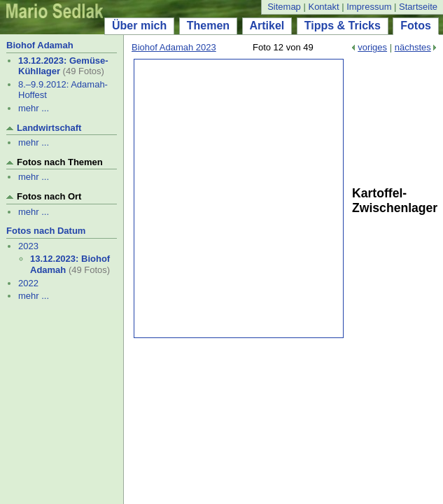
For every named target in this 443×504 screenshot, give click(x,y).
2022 (28, 283)
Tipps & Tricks (343, 26)
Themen (208, 26)
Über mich (139, 26)
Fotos (416, 26)
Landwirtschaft (49, 128)
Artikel (267, 26)
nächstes (413, 47)
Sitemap (284, 7)
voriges (372, 47)
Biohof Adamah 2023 (174, 47)
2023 (28, 246)
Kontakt (323, 7)
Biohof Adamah (40, 45)
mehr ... (34, 108)
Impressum (369, 7)
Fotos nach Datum (46, 231)
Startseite (418, 7)
